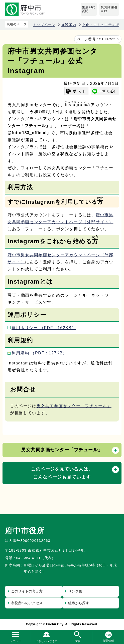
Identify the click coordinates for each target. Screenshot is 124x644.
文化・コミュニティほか (103, 25)
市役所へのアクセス (27, 603)
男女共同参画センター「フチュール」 (74, 406)
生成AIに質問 (89, 9)
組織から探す (79, 603)
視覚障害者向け (109, 9)
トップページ (44, 25)
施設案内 (69, 25)
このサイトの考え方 (27, 591)
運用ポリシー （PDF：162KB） (44, 328)
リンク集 (75, 591)
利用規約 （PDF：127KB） (39, 353)
